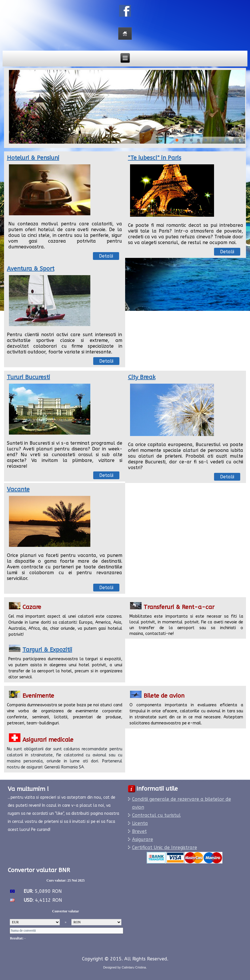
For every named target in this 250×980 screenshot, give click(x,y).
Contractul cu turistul (156, 815)
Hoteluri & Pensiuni (33, 158)
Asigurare (143, 839)
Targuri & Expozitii (47, 650)
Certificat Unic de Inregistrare (165, 847)
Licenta (140, 823)
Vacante (18, 489)
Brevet (139, 831)
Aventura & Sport (31, 269)
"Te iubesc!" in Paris (155, 158)
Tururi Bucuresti (28, 377)
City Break (142, 377)
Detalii (106, 256)
